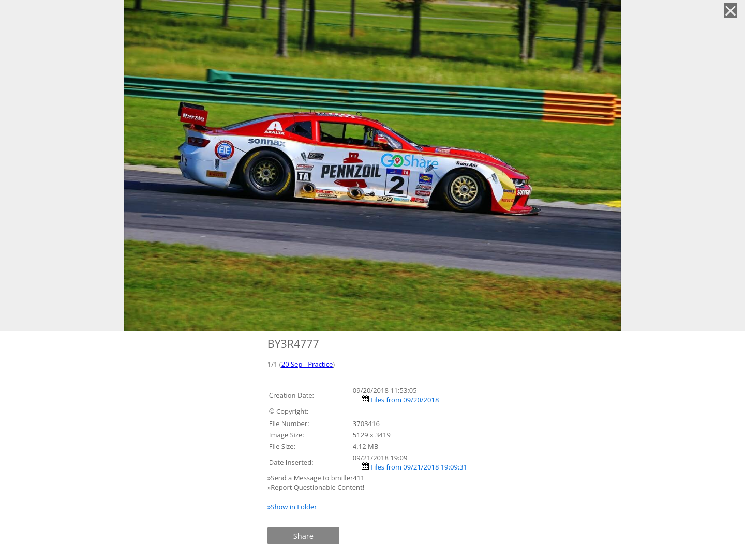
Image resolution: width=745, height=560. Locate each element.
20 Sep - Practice (307, 364)
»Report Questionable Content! (316, 487)
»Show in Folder (292, 507)
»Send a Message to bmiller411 (317, 478)
